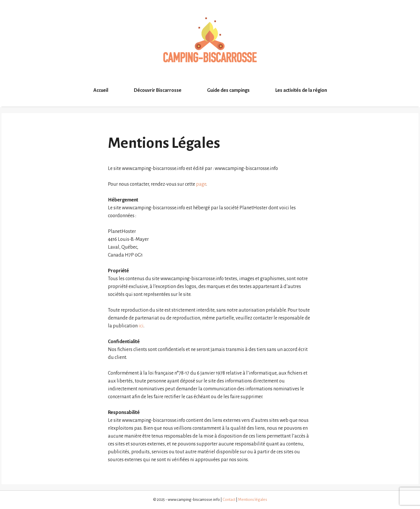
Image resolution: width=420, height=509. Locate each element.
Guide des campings (228, 90)
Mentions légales (253, 500)
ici (141, 326)
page (201, 184)
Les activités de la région (301, 90)
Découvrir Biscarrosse (158, 90)
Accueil (101, 90)
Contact (229, 500)
